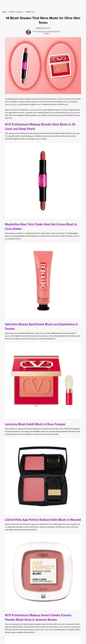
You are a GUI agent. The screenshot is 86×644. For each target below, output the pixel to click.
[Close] (82, 631)
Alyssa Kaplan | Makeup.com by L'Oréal (48, 32)
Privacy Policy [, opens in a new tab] (39, 635)
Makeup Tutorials (16, 11)
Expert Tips (30, 11)
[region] (43, 636)
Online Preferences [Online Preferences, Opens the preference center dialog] (42, 640)
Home (4, 11)
